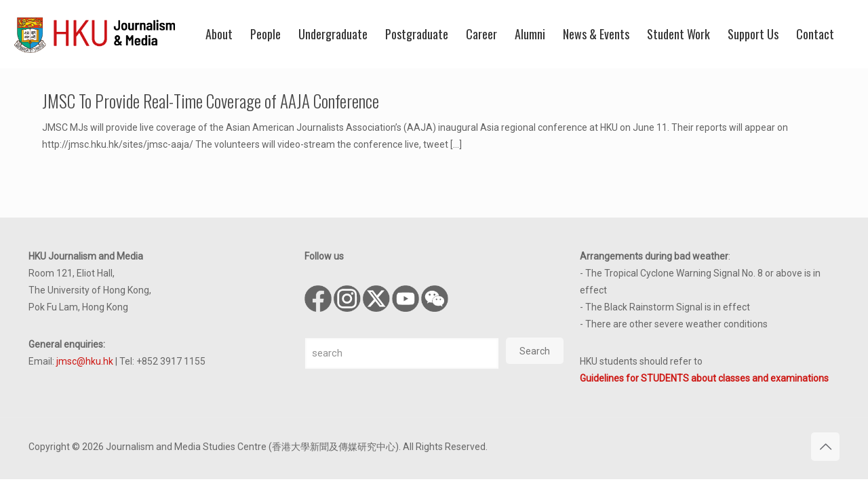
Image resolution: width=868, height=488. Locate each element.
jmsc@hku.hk (85, 361)
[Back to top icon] (825, 447)
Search (535, 351)
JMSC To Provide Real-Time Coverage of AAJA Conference (211, 101)
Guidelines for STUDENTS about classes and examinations (704, 378)
